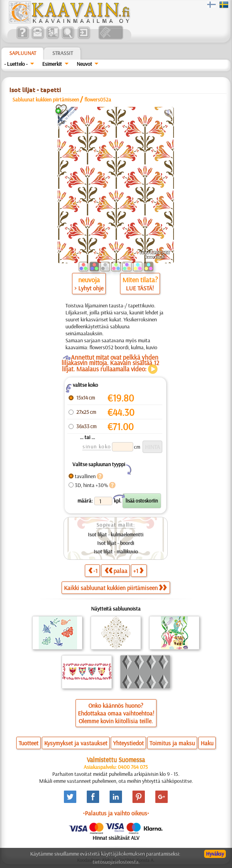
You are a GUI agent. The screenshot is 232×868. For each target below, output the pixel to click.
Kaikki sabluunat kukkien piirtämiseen (115, 588)
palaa (116, 570)
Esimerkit (52, 64)
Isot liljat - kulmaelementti (116, 534)
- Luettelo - (16, 64)
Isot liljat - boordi (116, 543)
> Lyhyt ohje (89, 288)
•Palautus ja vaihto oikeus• (116, 813)
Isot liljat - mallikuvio (116, 551)
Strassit (63, 53)
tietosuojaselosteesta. (116, 862)
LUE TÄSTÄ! (140, 288)
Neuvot (84, 64)
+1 (138, 570)
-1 (93, 570)
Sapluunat (23, 53)
